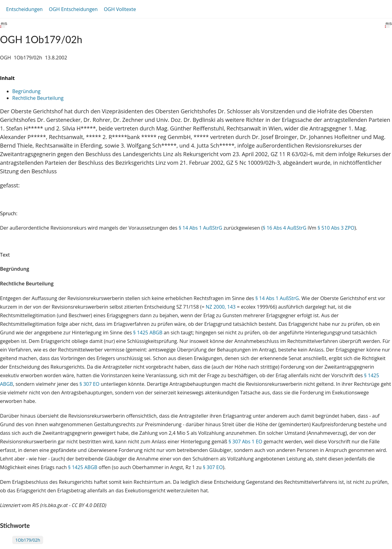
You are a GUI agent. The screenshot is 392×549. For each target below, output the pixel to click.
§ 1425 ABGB (148, 333)
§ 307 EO (90, 384)
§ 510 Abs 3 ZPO (336, 228)
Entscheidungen (24, 9)
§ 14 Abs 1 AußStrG (200, 228)
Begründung (26, 91)
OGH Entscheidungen (73, 9)
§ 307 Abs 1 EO (245, 442)
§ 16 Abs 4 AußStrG (285, 228)
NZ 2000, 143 (221, 307)
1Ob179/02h (28, 540)
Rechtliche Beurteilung (38, 98)
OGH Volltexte (120, 9)
